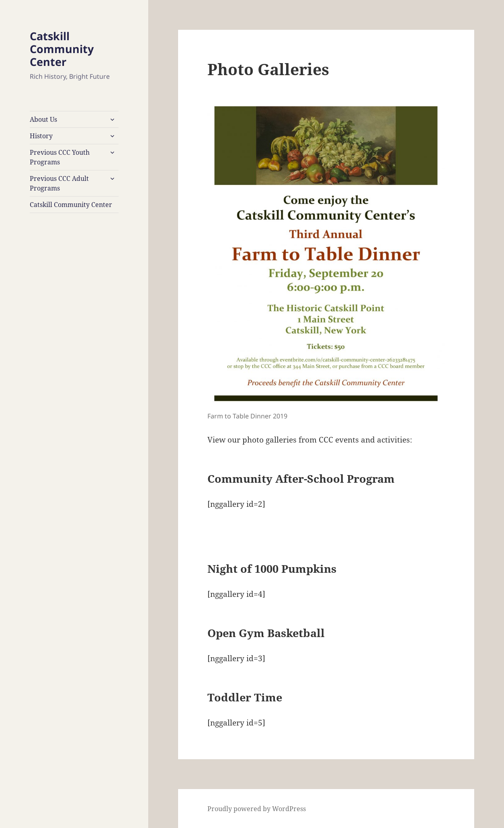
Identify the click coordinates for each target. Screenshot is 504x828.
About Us (43, 119)
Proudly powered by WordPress (257, 809)
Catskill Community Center (62, 49)
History (41, 136)
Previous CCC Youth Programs (60, 157)
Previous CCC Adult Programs (59, 183)
